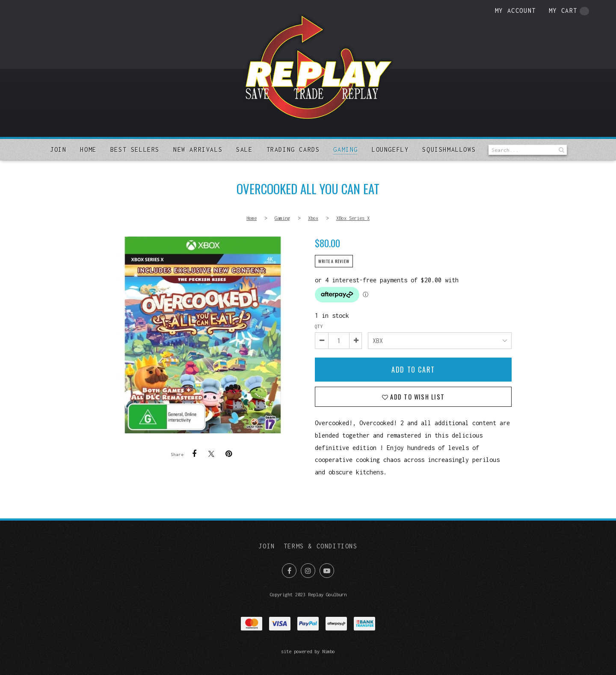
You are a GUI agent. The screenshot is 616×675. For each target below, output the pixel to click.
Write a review (334, 261)
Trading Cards (293, 150)
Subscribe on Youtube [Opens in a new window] (327, 571)
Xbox (313, 218)
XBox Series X (353, 218)
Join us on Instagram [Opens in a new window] (308, 571)
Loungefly (390, 150)
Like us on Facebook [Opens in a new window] (289, 571)
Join (58, 150)
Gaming (346, 150)
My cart (569, 11)
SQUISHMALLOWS (449, 150)
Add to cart (413, 370)
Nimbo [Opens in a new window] (329, 651)
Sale (244, 150)
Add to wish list (416, 397)
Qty (319, 326)
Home (88, 150)
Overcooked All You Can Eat (203, 335)
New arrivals (198, 150)
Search (560, 150)
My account (515, 10)
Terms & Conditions (321, 546)
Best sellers (135, 150)
